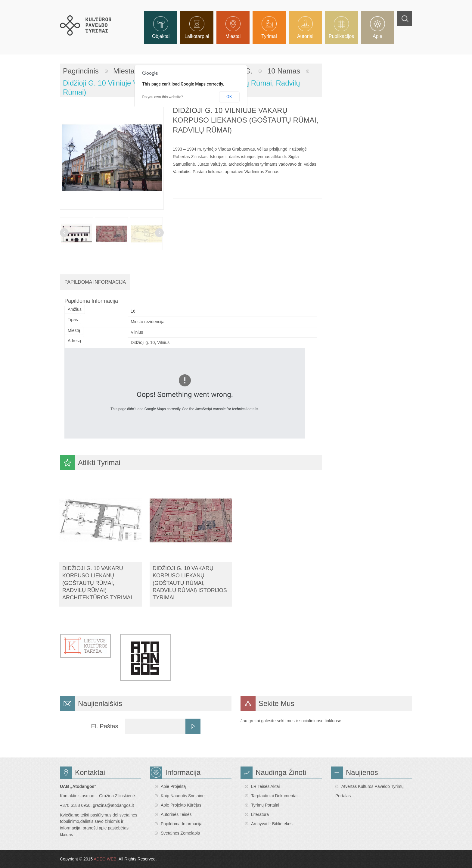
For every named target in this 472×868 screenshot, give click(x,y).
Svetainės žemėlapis (180, 833)
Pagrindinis (81, 71)
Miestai (125, 71)
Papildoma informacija (182, 824)
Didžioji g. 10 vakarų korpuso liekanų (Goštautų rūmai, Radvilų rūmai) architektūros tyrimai (97, 583)
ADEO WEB (105, 859)
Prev (64, 233)
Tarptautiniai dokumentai (274, 796)
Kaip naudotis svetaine (183, 796)
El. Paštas (104, 726)
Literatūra (260, 814)
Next (159, 233)
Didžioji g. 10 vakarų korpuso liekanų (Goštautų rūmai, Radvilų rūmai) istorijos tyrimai (190, 583)
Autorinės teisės (176, 814)
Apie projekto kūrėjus (181, 805)
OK (229, 97)
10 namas (284, 71)
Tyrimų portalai (265, 805)
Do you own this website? (163, 97)
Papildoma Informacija (95, 282)
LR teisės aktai (265, 786)
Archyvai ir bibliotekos (272, 824)
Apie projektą (173, 786)
